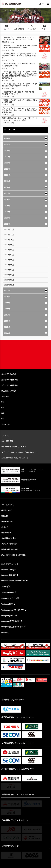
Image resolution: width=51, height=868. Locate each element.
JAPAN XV (5, 396)
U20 (3, 408)
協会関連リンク (7, 522)
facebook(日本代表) (9, 575)
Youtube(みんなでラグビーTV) (13, 610)
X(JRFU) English (8, 592)
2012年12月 (9, 230)
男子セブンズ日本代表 (18, 11)
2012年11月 (9, 235)
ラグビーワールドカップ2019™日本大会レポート (20, 452)
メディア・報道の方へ (10, 544)
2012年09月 (9, 245)
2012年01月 (9, 285)
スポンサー (5, 527)
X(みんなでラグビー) (9, 598)
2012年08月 (9, 250)
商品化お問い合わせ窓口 (10, 549)
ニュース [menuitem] (6, 29)
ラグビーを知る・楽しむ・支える (14, 447)
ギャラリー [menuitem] (45, 29)
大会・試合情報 (7, 441)
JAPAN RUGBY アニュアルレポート (15, 458)
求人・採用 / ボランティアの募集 (13, 555)
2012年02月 (9, 280)
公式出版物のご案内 (9, 538)
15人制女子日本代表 (9, 391)
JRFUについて (7, 510)
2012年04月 (9, 270)
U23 (3, 402)
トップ (4, 11)
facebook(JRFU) (8, 570)
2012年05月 (9, 265)
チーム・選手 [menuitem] (32, 29)
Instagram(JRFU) (8, 616)
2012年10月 (9, 240)
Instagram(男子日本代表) (11, 621)
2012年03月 (9, 275)
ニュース (5, 435)
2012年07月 (9, 255)
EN (43, 4)
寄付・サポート (7, 533)
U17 (3, 419)
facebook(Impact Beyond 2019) (13, 581)
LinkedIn (5, 632)
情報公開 (5, 516)
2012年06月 (9, 260)
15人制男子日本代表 (9, 374)
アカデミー (5, 424)
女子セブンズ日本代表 (10, 385)
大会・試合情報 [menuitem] (19, 29)
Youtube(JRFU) (7, 604)
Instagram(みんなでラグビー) (12, 627)
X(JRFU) (5, 587)
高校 (3, 413)
